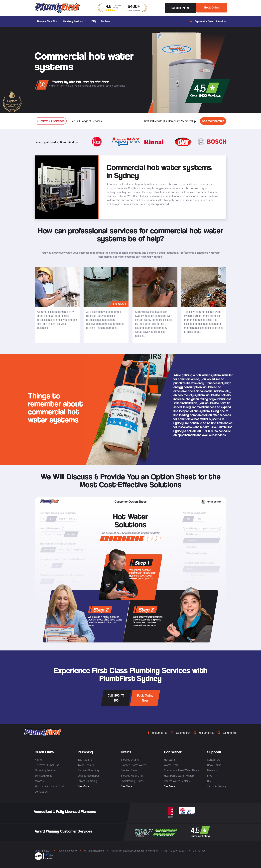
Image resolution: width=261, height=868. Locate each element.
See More (83, 786)
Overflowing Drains (132, 781)
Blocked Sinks (129, 770)
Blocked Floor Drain (132, 776)
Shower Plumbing (88, 770)
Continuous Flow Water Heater (182, 770)
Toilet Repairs (86, 765)
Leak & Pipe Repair (89, 776)
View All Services (51, 121)
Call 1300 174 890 (180, 8)
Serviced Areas (43, 776)
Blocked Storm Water (133, 765)
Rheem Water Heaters (177, 781)
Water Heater (172, 765)
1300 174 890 (205, 431)
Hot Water (170, 760)
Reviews (212, 770)
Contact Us (41, 792)
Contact (105, 21)
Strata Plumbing (87, 781)
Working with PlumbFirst (49, 786)
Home (38, 760)
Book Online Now (145, 698)
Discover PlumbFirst (48, 21)
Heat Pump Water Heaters (179, 776)
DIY (209, 781)
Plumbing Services (73, 21)
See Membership (213, 121)
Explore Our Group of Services (208, 21)
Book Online (212, 8)
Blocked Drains (130, 760)
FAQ (94, 21)
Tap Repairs (85, 760)
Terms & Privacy (217, 786)
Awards (39, 781)
